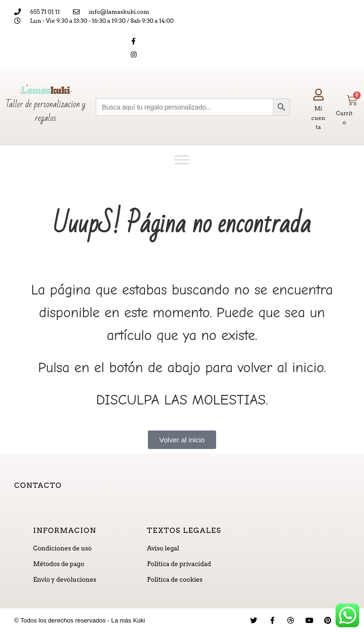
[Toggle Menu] (182, 160)
